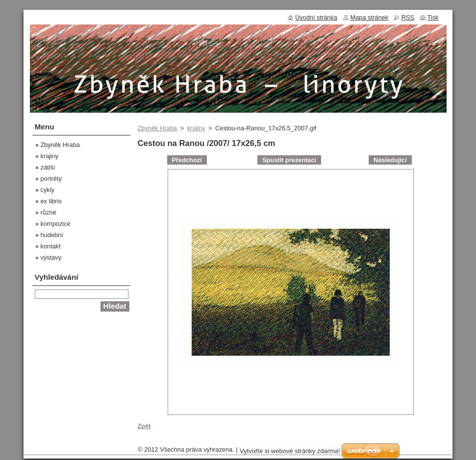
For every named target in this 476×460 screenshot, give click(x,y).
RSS (408, 17)
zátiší (48, 167)
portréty (51, 179)
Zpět (144, 426)
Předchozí (187, 160)
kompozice (56, 224)
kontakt (51, 246)
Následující (390, 160)
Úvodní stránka (316, 17)
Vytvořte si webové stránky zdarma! (290, 451)
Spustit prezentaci (289, 160)
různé (49, 212)
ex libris (51, 201)
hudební (52, 235)
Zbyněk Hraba (157, 128)
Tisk (433, 17)
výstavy (51, 257)
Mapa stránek (370, 17)
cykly (48, 190)
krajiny (196, 128)
